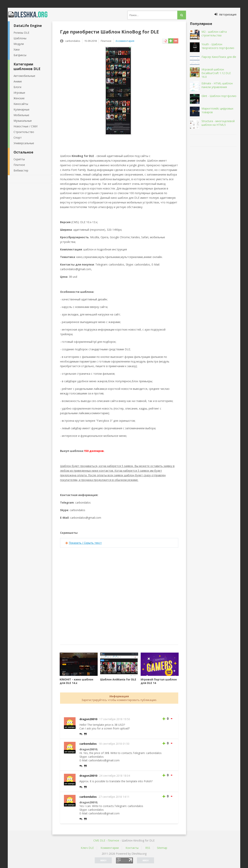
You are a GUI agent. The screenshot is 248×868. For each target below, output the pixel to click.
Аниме (18, 81)
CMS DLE (99, 840)
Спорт (18, 138)
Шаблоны (20, 38)
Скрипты (19, 159)
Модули (19, 44)
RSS (148, 848)
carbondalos (88, 744)
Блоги (17, 87)
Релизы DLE (21, 33)
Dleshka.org (30, 15)
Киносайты (21, 104)
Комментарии (110, 848)
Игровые (19, 93)
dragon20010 (88, 719)
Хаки (17, 49)
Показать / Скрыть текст (85, 543)
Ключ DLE (87, 848)
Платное (19, 165)
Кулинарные (22, 109)
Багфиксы (20, 55)
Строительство (24, 132)
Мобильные (21, 115)
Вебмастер (21, 170)
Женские (19, 98)
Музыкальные (23, 121)
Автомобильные (24, 76)
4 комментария (125, 41)
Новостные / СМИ (25, 126)
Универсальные (24, 143)
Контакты (132, 848)
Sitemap (162, 848)
